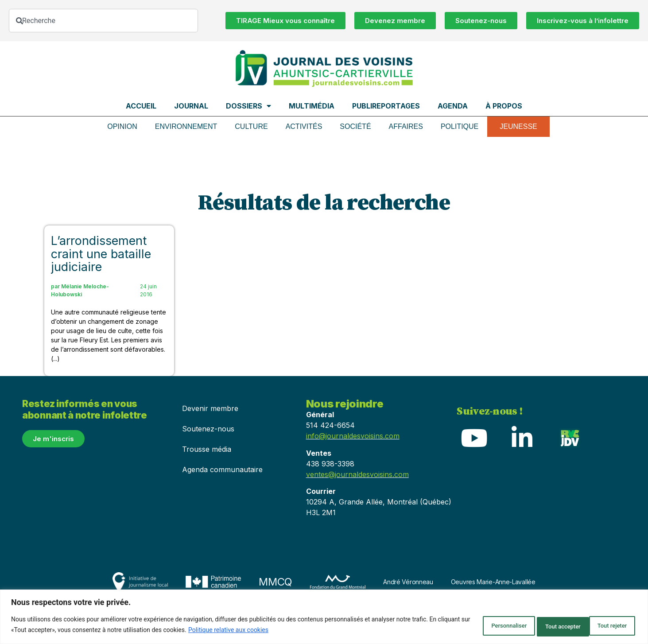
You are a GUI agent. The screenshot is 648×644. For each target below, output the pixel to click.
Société (355, 126)
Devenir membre (210, 408)
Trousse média (207, 449)
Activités (304, 126)
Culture (251, 126)
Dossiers (248, 106)
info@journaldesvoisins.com (353, 436)
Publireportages (386, 106)
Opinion (122, 126)
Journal (191, 106)
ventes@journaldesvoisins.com (357, 474)
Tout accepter (605, 626)
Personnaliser (477, 626)
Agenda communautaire (222, 469)
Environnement (186, 126)
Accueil (141, 106)
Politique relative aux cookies (262, 631)
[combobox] (103, 21)
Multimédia (312, 106)
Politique (460, 126)
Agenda (453, 106)
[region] (324, 618)
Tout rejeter (541, 626)
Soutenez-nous (208, 429)
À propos (504, 106)
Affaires (406, 126)
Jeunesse (518, 126)
